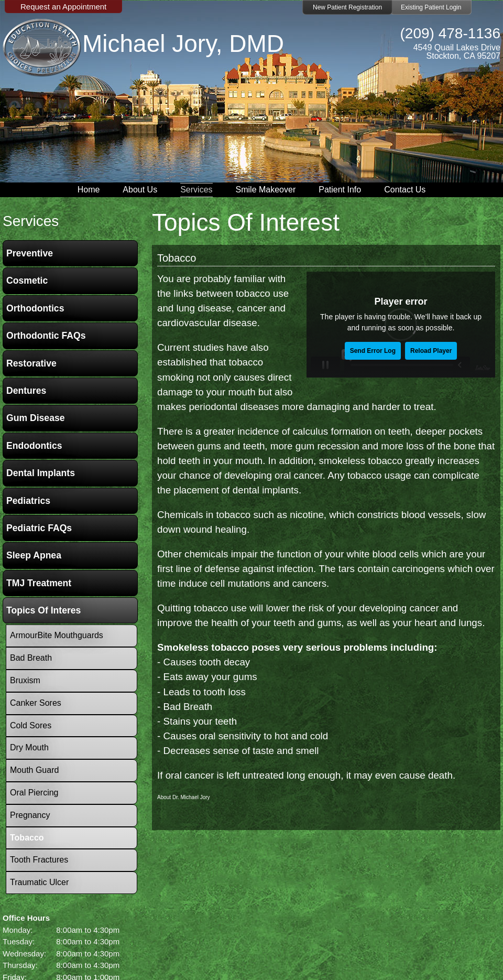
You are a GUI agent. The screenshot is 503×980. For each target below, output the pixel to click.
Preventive (30, 253)
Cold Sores (31, 725)
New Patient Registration (347, 7)
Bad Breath (31, 658)
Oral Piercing (34, 793)
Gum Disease (35, 418)
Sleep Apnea (34, 555)
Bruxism (25, 680)
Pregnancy (30, 815)
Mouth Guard (34, 770)
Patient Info (340, 190)
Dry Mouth (29, 747)
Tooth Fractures (39, 860)
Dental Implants (41, 473)
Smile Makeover (266, 190)
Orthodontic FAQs (46, 336)
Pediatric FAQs (39, 528)
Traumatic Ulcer (39, 882)
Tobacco (177, 258)
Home (89, 190)
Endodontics (34, 446)
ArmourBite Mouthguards (57, 635)
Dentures (26, 391)
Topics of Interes (43, 610)
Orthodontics (35, 308)
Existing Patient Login (431, 7)
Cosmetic (27, 281)
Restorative (31, 363)
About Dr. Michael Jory (184, 797)
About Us (140, 190)
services (31, 221)
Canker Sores (36, 703)
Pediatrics (28, 501)
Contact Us (405, 190)
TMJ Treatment (39, 583)
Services (196, 190)
